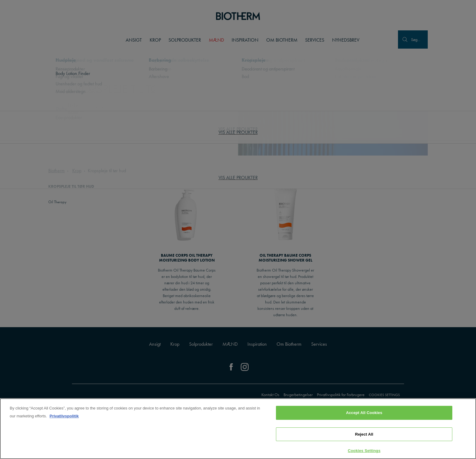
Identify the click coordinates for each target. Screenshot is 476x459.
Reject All (364, 435)
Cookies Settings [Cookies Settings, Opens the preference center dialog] (364, 451)
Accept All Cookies (364, 413)
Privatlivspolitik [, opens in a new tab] (64, 417)
